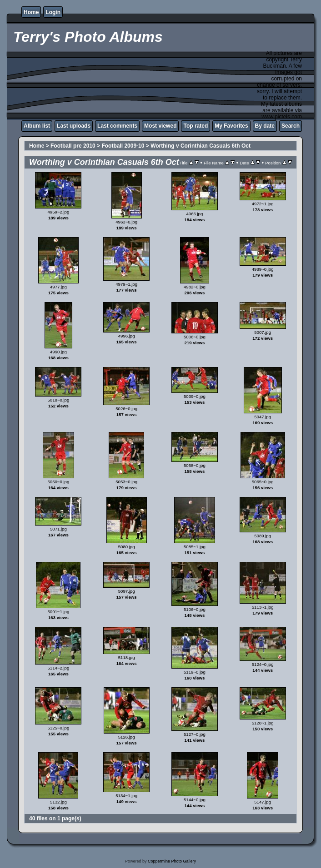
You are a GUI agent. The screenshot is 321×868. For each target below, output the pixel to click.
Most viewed (160, 126)
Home (31, 12)
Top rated (196, 126)
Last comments (117, 126)
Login (53, 12)
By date (265, 126)
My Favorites (231, 126)
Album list (37, 126)
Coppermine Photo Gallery (172, 861)
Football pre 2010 (73, 146)
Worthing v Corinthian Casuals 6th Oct (201, 146)
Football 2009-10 (123, 146)
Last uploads (74, 126)
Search (291, 126)
